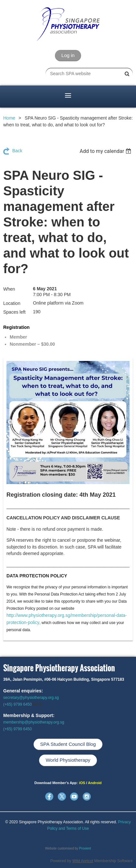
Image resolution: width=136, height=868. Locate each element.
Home (9, 118)
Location (12, 303)
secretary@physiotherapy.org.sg (31, 698)
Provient (85, 848)
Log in (68, 55)
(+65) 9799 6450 (17, 704)
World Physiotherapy (68, 760)
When (9, 289)
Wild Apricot (83, 861)
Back (17, 151)
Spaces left (14, 312)
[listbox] (106, 151)
